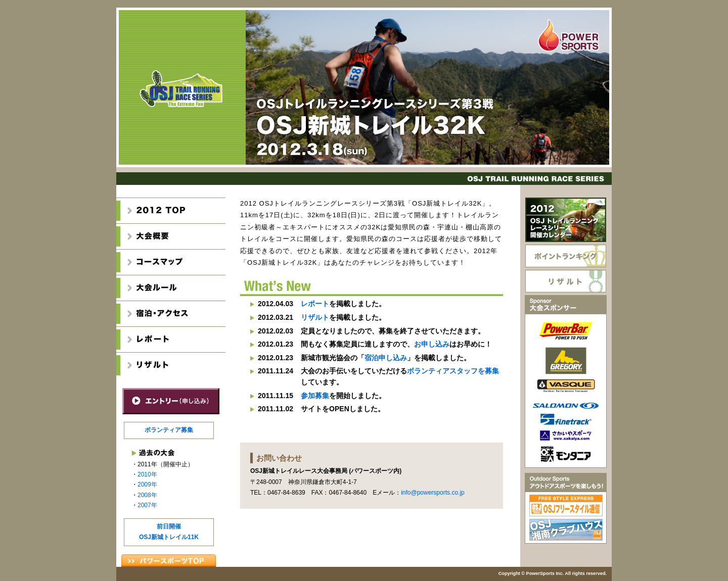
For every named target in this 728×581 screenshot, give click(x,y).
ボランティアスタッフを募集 (453, 371)
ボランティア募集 (169, 430)
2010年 (147, 474)
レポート (315, 304)
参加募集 (315, 396)
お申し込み (432, 344)
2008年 (147, 495)
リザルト (315, 317)
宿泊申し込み (386, 358)
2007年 (147, 505)
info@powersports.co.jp (433, 493)
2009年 (147, 485)
